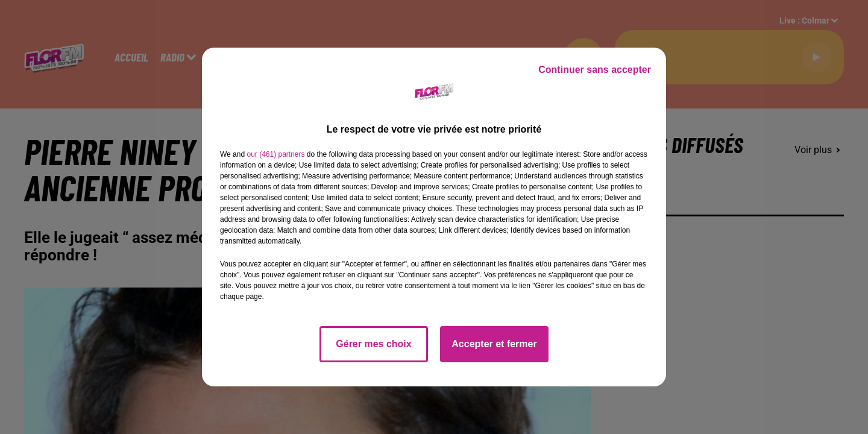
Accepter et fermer (494, 344)
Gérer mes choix (373, 344)
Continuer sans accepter (595, 70)
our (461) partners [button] (275, 154)
